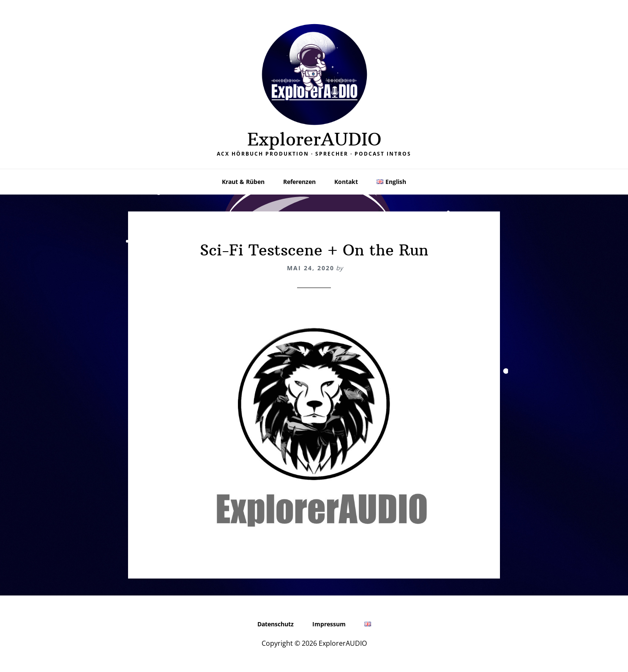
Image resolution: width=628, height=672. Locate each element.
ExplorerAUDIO (314, 139)
